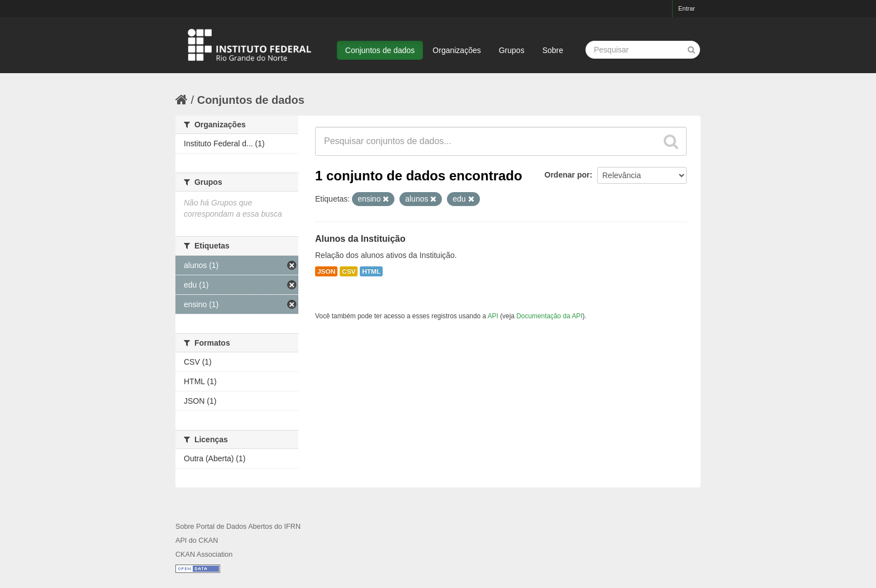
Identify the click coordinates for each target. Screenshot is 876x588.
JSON (326, 271)
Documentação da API (549, 316)
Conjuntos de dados (380, 50)
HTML (371, 271)
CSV (349, 271)
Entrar (687, 8)
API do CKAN (197, 541)
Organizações (456, 50)
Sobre (553, 50)
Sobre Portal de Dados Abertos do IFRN (238, 527)
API (493, 316)
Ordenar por (567, 175)
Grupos (512, 50)
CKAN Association (204, 554)
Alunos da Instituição (360, 239)
